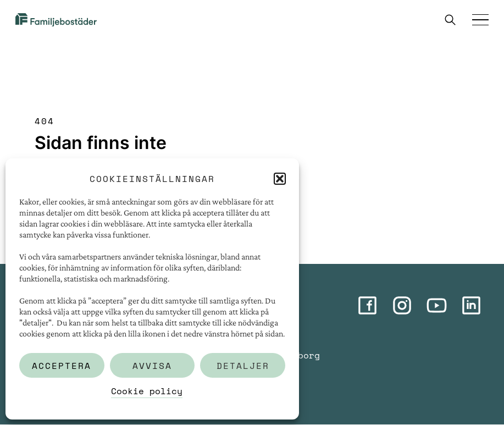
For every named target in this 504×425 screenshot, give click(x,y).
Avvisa (152, 366)
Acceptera (62, 366)
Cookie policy (147, 391)
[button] (280, 179)
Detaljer (243, 366)
